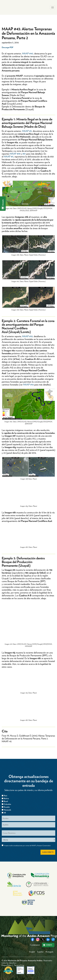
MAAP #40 (28, 53)
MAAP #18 (27, 336)
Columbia (7, 804)
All (5, 813)
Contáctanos (35, 945)
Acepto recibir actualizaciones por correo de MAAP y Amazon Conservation (27, 846)
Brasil (6, 801)
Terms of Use (19, 965)
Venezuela (7, 810)
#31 (24, 154)
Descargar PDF (8, 47)
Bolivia (6, 798)
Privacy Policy (7, 965)
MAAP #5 (27, 131)
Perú (6, 796)
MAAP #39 (15, 154)
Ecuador (7, 807)
